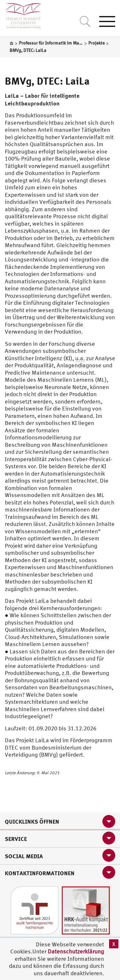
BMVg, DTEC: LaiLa (47, 81)
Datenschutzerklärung (76, 951)
